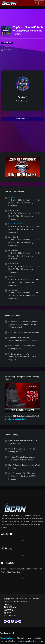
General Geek (7, 43)
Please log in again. (8, 638)
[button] (22, 540)
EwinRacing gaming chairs (16, 419)
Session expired (7, 633)
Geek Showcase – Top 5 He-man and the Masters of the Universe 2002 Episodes (23, 476)
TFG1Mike (12, 197)
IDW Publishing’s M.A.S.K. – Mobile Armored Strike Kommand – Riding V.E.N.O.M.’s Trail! (22, 324)
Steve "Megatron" (15, 224)
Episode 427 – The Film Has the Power (24, 332)
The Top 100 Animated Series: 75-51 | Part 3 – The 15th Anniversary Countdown (24, 203)
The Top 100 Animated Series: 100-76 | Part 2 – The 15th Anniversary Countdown (24, 282)
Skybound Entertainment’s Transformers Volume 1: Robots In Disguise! (22, 357)
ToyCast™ (22, 97)
